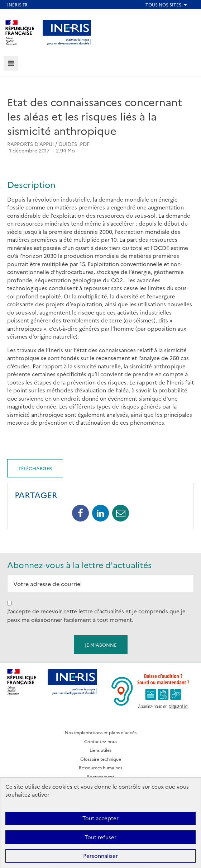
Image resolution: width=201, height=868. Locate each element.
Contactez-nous (101, 741)
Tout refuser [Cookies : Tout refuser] (100, 837)
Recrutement (101, 776)
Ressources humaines (100, 767)
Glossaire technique (101, 759)
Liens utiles (100, 750)
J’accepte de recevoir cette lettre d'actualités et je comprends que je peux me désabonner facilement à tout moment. (96, 615)
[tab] (11, 63)
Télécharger (35, 468)
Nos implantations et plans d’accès (101, 732)
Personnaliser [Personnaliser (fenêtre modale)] (100, 856)
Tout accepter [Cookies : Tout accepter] (100, 818)
